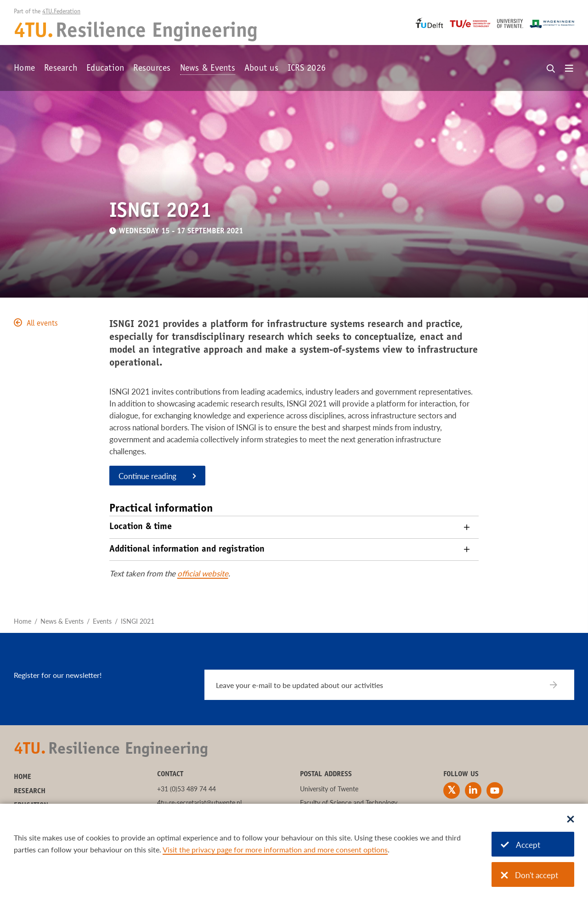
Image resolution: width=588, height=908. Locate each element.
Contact (170, 774)
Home (24, 69)
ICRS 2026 (307, 69)
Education (105, 69)
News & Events (208, 69)
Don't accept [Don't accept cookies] (529, 875)
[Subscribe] (559, 685)
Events (102, 621)
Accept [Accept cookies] (520, 845)
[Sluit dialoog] (571, 820)
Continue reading (147, 476)
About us (261, 69)
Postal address (326, 774)
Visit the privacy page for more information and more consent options (275, 849)
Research (61, 69)
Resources (152, 69)
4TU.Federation (61, 12)
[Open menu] (569, 69)
